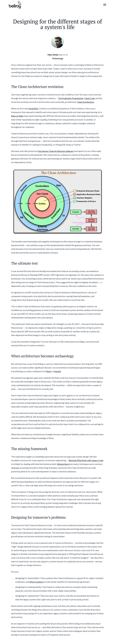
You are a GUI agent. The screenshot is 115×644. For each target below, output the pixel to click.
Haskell (57, 371)
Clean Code (89, 98)
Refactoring (62, 464)
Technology (58, 58)
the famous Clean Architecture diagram (56, 151)
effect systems (36, 582)
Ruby (49, 371)
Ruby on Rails (17, 116)
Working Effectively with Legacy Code (86, 460)
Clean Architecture (86, 102)
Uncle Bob (33, 108)
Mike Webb (53, 55)
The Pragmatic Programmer (71, 98)
